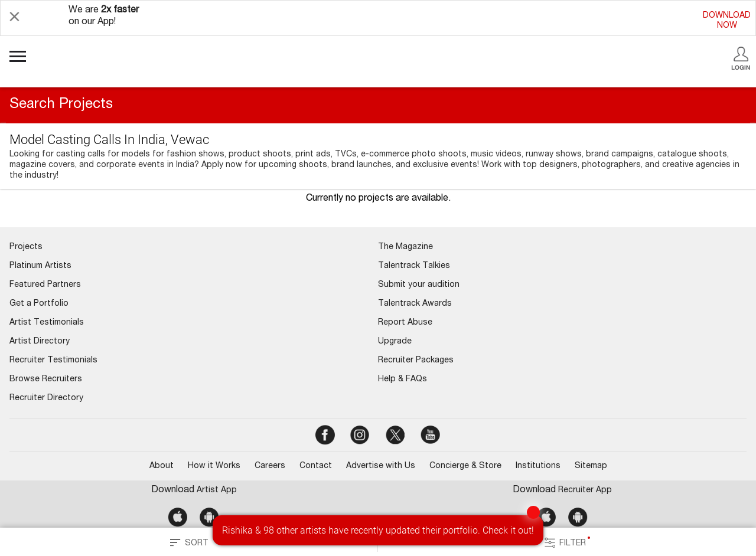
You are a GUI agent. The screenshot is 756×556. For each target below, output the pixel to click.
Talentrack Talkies (414, 266)
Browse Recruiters (46, 380)
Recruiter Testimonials (53, 361)
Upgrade (395, 342)
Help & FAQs (403, 380)
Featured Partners (45, 285)
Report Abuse (405, 323)
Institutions (538, 466)
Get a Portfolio (39, 304)
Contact (316, 466)
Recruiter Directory (46, 398)
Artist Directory (40, 342)
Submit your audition (419, 285)
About (162, 466)
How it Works (214, 466)
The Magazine (405, 247)
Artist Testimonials (47, 323)
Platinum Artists (40, 266)
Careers (270, 466)
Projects (26, 247)
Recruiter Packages (416, 361)
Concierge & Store (465, 466)
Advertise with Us (381, 466)
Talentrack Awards (415, 304)
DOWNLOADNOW (727, 21)
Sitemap (591, 466)
